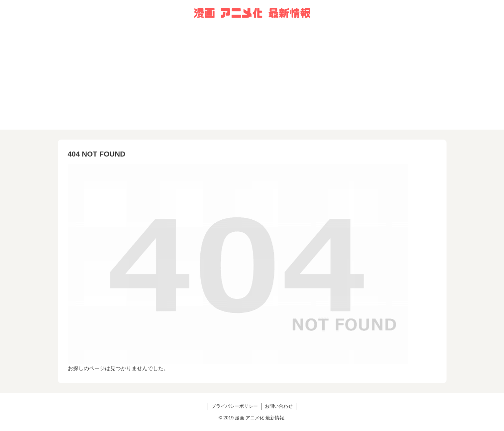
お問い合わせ (279, 406)
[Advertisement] (252, 83)
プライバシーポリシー (235, 406)
